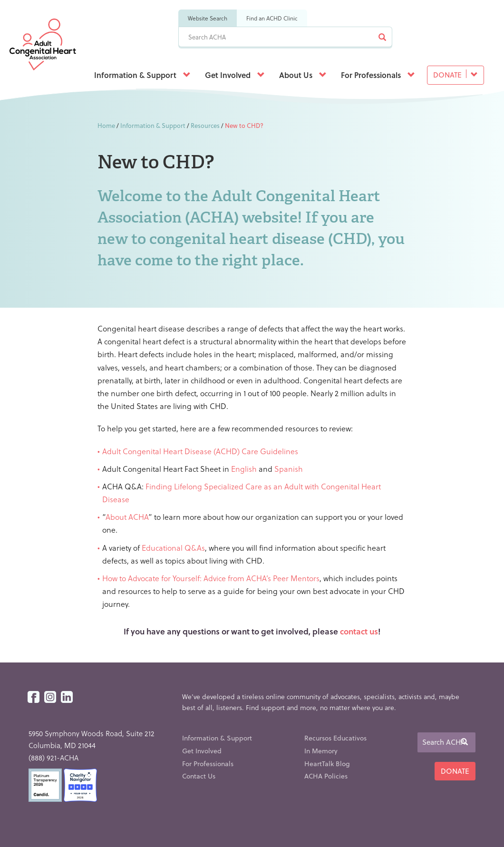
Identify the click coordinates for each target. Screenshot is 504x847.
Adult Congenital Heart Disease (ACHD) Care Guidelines (200, 451)
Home (106, 125)
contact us (359, 631)
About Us (303, 75)
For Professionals (378, 75)
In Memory (321, 751)
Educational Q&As (173, 548)
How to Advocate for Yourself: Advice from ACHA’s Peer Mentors (211, 578)
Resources (205, 125)
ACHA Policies (326, 776)
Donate (456, 75)
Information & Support (142, 75)
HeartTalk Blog (327, 764)
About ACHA (127, 517)
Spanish (289, 469)
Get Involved (235, 75)
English (245, 469)
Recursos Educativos (335, 738)
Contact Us (199, 776)
